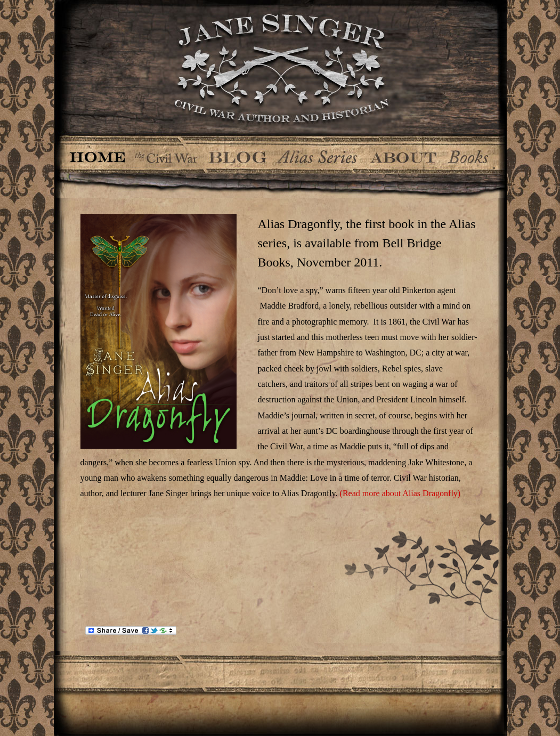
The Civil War (166, 154)
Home (98, 154)
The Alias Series (318, 154)
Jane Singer (280, 68)
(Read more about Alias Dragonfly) (399, 493)
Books (470, 154)
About (403, 154)
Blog (238, 154)
